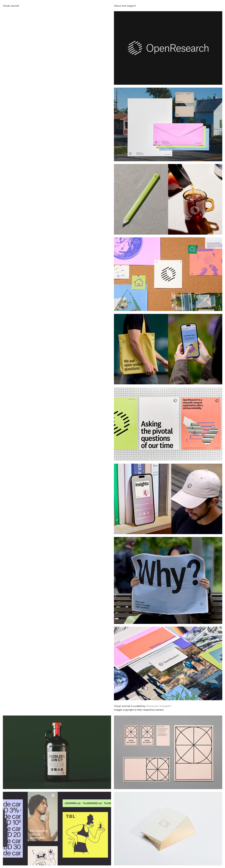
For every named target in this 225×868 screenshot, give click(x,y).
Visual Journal (11, 6)
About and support (125, 6)
